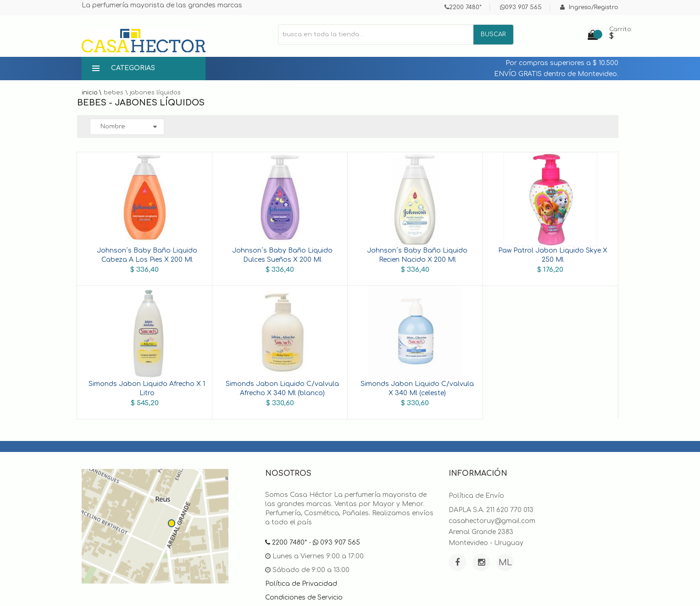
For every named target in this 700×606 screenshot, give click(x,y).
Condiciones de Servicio (304, 598)
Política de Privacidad (301, 584)
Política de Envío (476, 496)
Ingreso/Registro (589, 7)
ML (505, 562)
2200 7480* (463, 7)
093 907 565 (521, 7)
